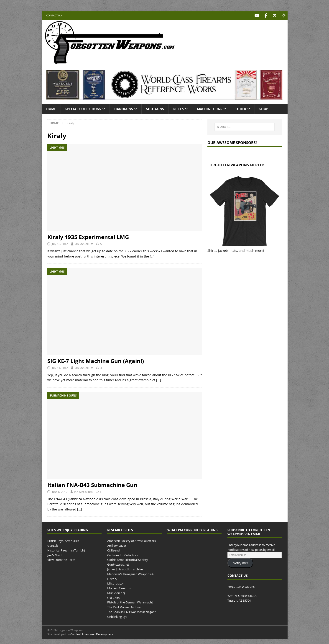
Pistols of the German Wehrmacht (130, 602)
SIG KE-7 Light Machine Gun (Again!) (96, 360)
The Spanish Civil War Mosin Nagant (131, 611)
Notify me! (240, 562)
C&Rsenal (114, 550)
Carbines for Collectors (122, 554)
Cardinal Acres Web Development (92, 634)
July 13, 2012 (60, 243)
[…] (152, 256)
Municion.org (116, 592)
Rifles (179, 108)
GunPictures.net (118, 564)
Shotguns (155, 108)
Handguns (124, 108)
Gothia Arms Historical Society (128, 559)
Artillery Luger (117, 545)
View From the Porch (61, 559)
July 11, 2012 (60, 367)
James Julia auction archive (125, 569)
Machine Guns (210, 108)
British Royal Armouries (63, 540)
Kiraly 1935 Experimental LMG (88, 236)
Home (51, 108)
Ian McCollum (84, 243)
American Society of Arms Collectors (131, 540)
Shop (264, 108)
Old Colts (113, 597)
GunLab (53, 545)
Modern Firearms (119, 588)
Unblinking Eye (117, 616)
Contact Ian (54, 15)
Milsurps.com (116, 583)
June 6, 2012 (59, 491)
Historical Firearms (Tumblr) (66, 550)
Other (241, 108)
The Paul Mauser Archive (124, 607)
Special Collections (83, 108)
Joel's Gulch (55, 554)
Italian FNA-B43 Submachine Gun (92, 484)
